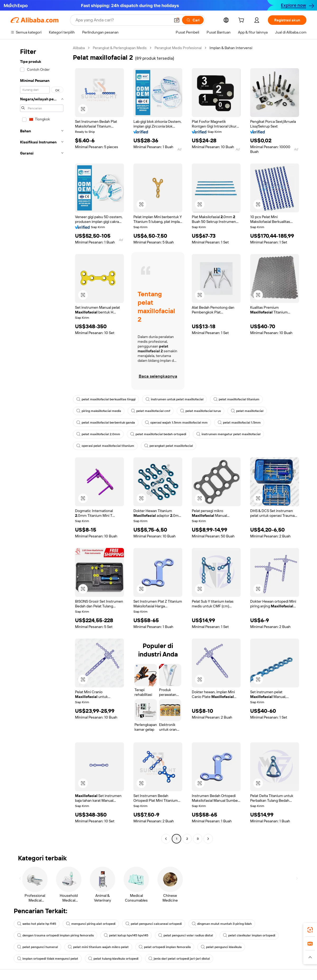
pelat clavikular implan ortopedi (249, 935)
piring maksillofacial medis (99, 411)
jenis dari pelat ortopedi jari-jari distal (179, 959)
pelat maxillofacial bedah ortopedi (158, 434)
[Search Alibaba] (122, 20)
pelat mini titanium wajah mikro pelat (98, 947)
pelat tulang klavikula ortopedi (113, 959)
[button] (177, 20)
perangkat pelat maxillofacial (169, 446)
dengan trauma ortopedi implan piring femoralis (55, 935)
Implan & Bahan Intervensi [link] (231, 48)
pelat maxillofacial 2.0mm (98, 434)
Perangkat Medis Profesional (178, 48)
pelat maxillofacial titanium (236, 399)
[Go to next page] (208, 839)
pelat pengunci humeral (38, 947)
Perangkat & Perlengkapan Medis (120, 48)
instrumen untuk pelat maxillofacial (174, 399)
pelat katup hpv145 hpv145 (126, 935)
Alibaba (79, 48)
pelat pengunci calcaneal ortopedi (154, 924)
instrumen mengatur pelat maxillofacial (228, 434)
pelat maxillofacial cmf (151, 411)
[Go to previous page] (166, 839)
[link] (310, 930)
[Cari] (193, 20)
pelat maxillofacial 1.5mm (239, 423)
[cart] (242, 21)
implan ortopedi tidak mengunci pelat (48, 959)
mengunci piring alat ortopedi (91, 924)
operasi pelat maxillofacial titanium (105, 446)
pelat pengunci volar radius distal (186, 935)
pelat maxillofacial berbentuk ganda (106, 423)
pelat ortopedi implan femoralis (165, 947)
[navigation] (40, 444)
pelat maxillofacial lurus (201, 411)
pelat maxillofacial (247, 411)
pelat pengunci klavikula (221, 947)
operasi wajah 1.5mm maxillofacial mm (176, 423)
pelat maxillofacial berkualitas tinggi (106, 399)
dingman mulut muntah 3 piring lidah (222, 924)
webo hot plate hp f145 (37, 924)
